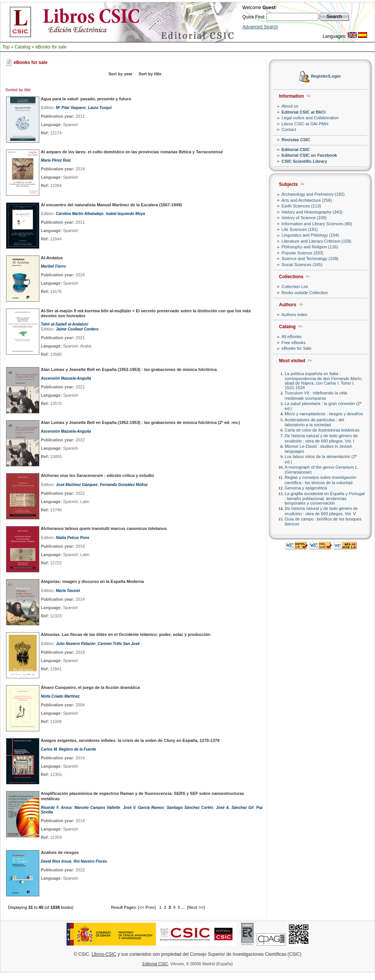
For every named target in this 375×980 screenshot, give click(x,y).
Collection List (295, 287)
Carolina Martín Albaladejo (80, 214)
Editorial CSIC (296, 150)
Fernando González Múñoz (124, 485)
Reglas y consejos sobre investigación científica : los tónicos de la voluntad (321, 480)
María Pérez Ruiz (56, 160)
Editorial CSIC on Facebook (309, 155)
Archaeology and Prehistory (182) (313, 194)
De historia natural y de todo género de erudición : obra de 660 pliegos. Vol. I (321, 438)
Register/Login (326, 76)
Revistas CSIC (296, 140)
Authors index (294, 315)
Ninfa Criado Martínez (60, 696)
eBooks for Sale (297, 348)
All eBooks (292, 337)
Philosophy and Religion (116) (310, 247)
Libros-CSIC (104, 954)
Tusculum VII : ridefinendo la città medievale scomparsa (316, 395)
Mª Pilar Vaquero (71, 108)
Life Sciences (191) (300, 229)
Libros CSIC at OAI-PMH (305, 124)
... (183, 907)
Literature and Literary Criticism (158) (317, 241)
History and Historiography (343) (312, 212)
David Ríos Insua (56, 861)
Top (6, 47)
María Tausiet (68, 591)
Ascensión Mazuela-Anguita (66, 378)
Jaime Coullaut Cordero (77, 329)
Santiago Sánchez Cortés (190, 808)
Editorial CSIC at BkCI (304, 112)
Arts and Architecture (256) (307, 200)
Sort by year (121, 74)
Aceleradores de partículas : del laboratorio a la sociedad (314, 422)
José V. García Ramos (143, 808)
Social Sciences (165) (302, 265)
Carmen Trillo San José (119, 644)
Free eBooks (294, 343)
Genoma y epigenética (306, 488)
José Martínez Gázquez (77, 485)
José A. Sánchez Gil (235, 808)
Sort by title (150, 74)
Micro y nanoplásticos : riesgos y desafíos (324, 414)
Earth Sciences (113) (301, 206)
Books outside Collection (305, 293)
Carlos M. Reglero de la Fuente (68, 749)
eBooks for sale (51, 47)
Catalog (22, 47)
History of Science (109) (304, 218)
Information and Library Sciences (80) (317, 224)
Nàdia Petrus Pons (73, 538)
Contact (289, 129)
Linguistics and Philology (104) (310, 235)
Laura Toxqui (100, 108)
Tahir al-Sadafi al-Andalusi (64, 324)
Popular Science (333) (303, 253)
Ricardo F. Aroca (56, 808)
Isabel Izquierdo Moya (126, 214)
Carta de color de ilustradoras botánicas (322, 430)
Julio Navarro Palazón (76, 644)
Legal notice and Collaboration (310, 118)
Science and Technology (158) (310, 259)
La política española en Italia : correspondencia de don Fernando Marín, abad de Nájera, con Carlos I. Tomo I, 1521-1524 (324, 381)
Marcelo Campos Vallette (97, 808)
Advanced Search (260, 27)
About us (290, 106)
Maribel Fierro (53, 266)
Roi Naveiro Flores (90, 861)
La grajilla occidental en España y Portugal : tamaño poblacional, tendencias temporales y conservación (325, 498)
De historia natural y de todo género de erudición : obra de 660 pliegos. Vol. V (321, 511)
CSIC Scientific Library (304, 161)
